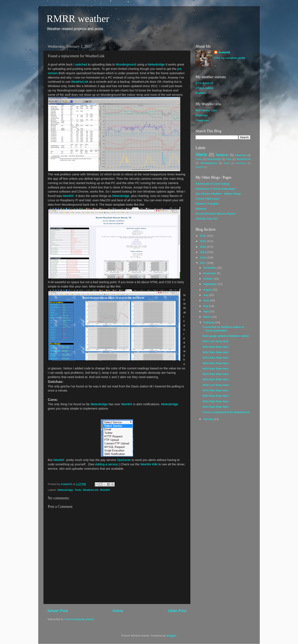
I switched (80, 64)
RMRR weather (78, 19)
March (207, 317)
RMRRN (201, 93)
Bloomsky (202, 115)
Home (118, 611)
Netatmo (222, 155)
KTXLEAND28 (204, 83)
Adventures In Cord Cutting (212, 184)
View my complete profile (230, 58)
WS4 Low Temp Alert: (216, 341)
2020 (203, 247)
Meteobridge (156, 64)
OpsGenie (124, 460)
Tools (78, 490)
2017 (203, 263)
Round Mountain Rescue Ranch (215, 214)
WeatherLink (80, 82)
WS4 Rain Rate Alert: (216, 347)
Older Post (177, 611)
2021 (203, 241)
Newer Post (58, 611)
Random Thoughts (207, 204)
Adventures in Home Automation (216, 189)
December (210, 268)
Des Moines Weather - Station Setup (218, 194)
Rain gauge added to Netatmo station (226, 336)
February (209, 322)
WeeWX (68, 196)
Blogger (171, 636)
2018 (203, 258)
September (210, 284)
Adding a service (107, 464)
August (208, 290)
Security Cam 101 (207, 219)
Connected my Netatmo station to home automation (223, 329)
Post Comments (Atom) (79, 619)
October (209, 279)
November (210, 273)
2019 (203, 252)
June (207, 300)
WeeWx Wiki (149, 464)
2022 (203, 236)
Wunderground (126, 64)
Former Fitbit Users (208, 199)
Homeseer (241, 163)
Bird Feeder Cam (206, 110)
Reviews (201, 209)
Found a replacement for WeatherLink (226, 412)
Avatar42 (224, 52)
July (206, 295)
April (206, 311)
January (209, 419)
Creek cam (202, 120)
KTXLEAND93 (204, 88)
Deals (227, 163)
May (206, 306)
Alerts (201, 155)
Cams (199, 159)
